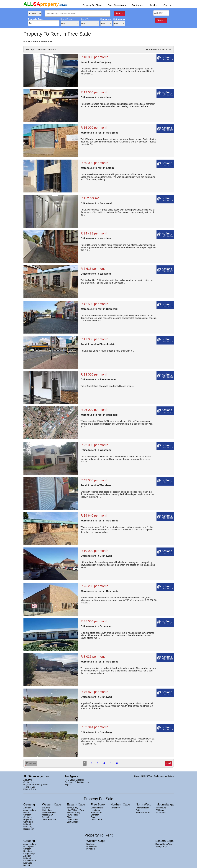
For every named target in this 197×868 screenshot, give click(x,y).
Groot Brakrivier (49, 819)
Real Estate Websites (75, 780)
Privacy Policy (30, 789)
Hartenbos (47, 810)
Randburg (28, 851)
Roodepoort (29, 829)
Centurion (28, 817)
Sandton (27, 815)
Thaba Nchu (96, 812)
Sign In (167, 5)
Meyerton (28, 819)
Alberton (27, 808)
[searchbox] (79, 14)
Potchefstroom (142, 808)
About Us (28, 780)
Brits (138, 810)
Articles (153, 5)
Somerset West (49, 812)
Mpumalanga (165, 804)
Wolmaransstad (143, 812)
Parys (93, 817)
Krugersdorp (29, 854)
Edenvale (28, 863)
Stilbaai (45, 817)
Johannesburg (30, 810)
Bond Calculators (117, 5)
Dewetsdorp (96, 819)
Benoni (27, 865)
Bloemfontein (97, 808)
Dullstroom (161, 812)
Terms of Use (29, 787)
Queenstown (73, 819)
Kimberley (115, 808)
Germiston (28, 822)
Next (168, 763)
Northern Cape (120, 804)
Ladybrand (96, 810)
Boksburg (28, 827)
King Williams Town (76, 810)
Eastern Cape (76, 804)
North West (143, 804)
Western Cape (52, 804)
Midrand (27, 824)
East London (73, 822)
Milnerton (91, 849)
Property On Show (92, 5)
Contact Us (28, 782)
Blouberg (46, 808)
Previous (31, 763)
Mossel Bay (47, 815)
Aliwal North (72, 815)
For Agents (138, 5)
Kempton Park (30, 861)
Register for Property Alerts (36, 785)
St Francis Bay (73, 812)
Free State (47, 41)
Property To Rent (32, 41)
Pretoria (27, 812)
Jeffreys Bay (72, 808)
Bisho (69, 817)
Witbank (160, 810)
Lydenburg (161, 808)
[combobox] (78, 13)
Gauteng (29, 804)
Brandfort (95, 815)
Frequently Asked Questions (78, 782)
